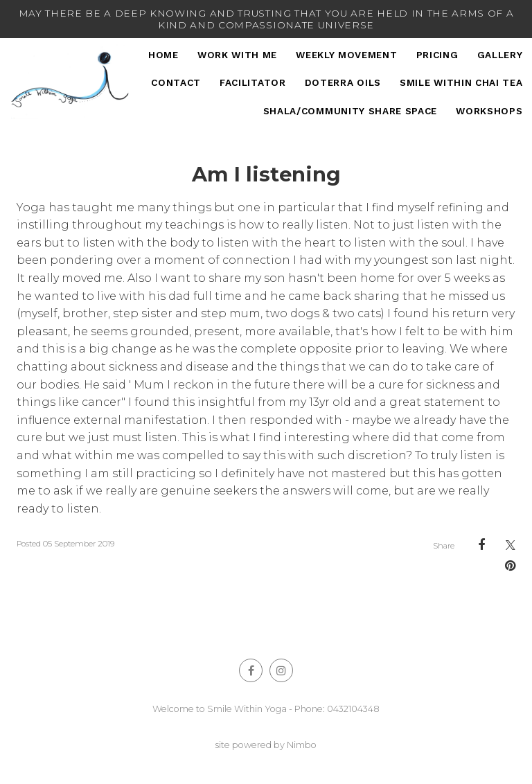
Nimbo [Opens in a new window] (302, 745)
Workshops (489, 111)
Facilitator (252, 82)
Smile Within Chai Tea (461, 82)
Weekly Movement (346, 55)
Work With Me (237, 55)
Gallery (500, 55)
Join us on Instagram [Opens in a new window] (281, 670)
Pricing (437, 55)
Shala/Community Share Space (350, 111)
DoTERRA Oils (343, 82)
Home (163, 55)
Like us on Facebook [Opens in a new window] (251, 670)
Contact (176, 82)
